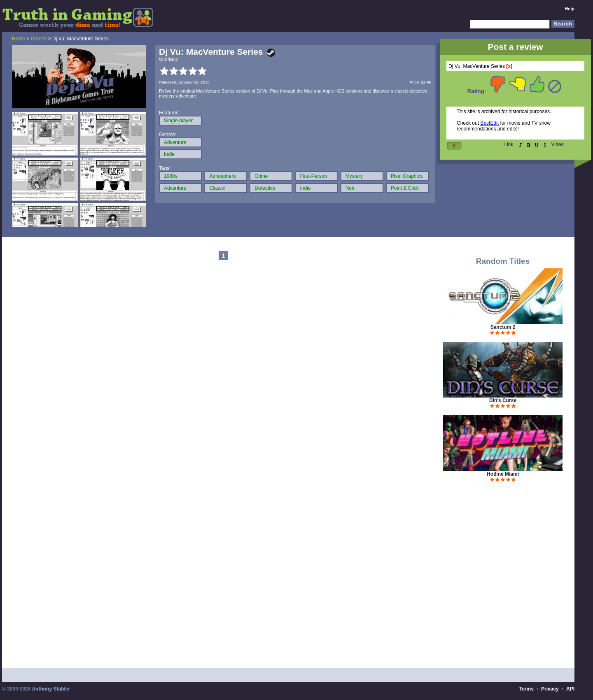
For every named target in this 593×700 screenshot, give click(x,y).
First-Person (313, 176)
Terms (526, 689)
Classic (217, 188)
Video (558, 144)
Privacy (550, 689)
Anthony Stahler (51, 689)
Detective (265, 188)
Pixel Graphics (407, 176)
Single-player (178, 121)
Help (570, 9)
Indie (169, 154)
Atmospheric (223, 176)
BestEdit (489, 123)
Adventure (175, 142)
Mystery (354, 176)
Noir (350, 188)
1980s (171, 176)
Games (39, 39)
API (570, 689)
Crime (261, 176)
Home (19, 39)
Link (509, 144)
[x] (509, 66)
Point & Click (405, 188)
